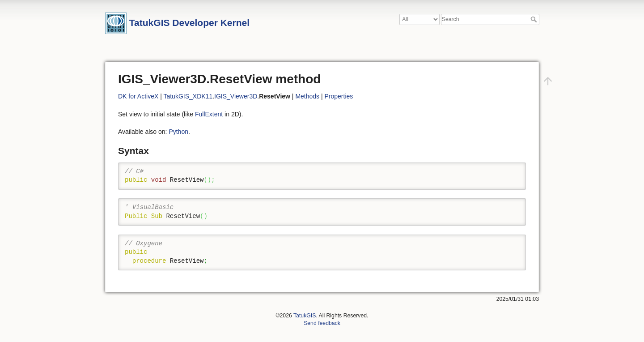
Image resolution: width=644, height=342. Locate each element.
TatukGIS (305, 316)
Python (178, 132)
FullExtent (209, 114)
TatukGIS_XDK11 (188, 96)
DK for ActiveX (138, 96)
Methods (307, 96)
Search (535, 19)
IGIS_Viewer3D (236, 96)
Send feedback (322, 323)
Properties (339, 96)
